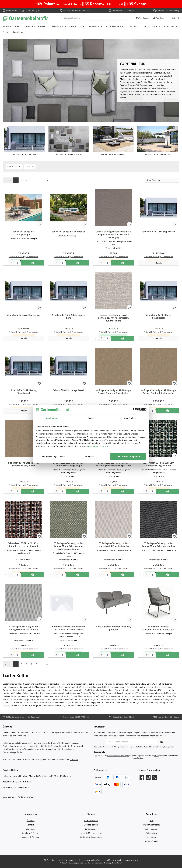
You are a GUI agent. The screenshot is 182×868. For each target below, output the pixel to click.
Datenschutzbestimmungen (118, 756)
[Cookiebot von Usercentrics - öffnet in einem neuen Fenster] (135, 410)
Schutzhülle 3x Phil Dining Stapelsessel (24, 392)
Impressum (151, 837)
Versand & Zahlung (31, 837)
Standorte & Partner (31, 833)
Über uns (31, 821)
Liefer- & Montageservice (91, 833)
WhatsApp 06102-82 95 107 (17, 787)
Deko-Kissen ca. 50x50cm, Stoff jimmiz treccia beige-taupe (69, 464)
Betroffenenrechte (152, 825)
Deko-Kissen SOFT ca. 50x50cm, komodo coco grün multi (158, 464)
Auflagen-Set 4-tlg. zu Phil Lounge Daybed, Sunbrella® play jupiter (158, 392)
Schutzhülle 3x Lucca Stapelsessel (24, 315)
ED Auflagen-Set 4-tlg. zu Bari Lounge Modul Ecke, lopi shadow (158, 545)
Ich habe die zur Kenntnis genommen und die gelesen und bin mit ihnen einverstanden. (138, 757)
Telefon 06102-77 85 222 (17, 782)
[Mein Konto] (159, 18)
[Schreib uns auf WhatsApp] (155, 777)
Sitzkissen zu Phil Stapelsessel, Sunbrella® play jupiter (24, 464)
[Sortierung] (162, 180)
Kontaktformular (25, 797)
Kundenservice (91, 829)
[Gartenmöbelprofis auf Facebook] (142, 777)
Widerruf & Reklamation (91, 837)
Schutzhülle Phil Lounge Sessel (69, 390)
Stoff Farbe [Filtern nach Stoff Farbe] (14, 166)
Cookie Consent (151, 829)
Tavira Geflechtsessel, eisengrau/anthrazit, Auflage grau (159, 628)
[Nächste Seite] (42, 180)
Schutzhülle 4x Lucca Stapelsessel (158, 232)
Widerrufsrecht (151, 841)
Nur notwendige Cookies (54, 456)
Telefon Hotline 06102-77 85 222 (76, 10)
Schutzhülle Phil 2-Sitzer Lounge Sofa (69, 316)
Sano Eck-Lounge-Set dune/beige (69, 232)
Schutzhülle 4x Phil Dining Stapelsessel (159, 316)
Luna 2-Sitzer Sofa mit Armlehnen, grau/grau (114, 628)
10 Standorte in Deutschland (123, 10)
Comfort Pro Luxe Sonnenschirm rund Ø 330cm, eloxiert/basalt (69, 628)
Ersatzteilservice (91, 825)
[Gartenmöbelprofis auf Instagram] (148, 777)
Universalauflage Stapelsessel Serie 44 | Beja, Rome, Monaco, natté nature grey (113, 234)
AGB (156, 756)
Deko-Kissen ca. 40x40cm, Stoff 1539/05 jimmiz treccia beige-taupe (114, 464)
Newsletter (30, 829)
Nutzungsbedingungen (166, 747)
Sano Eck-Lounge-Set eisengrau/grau (24, 233)
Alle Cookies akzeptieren (128, 456)
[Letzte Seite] (47, 180)
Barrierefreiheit (91, 821)
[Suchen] (125, 18)
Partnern (74, 759)
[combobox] (92, 18)
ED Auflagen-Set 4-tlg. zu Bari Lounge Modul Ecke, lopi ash (24, 628)
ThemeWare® (117, 863)
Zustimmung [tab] (52, 418)
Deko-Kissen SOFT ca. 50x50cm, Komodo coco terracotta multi (24, 545)
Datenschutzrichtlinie (146, 747)
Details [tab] (91, 418)
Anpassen (91, 456)
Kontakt (30, 825)
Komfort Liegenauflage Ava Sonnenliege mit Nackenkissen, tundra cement (113, 318)
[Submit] (162, 742)
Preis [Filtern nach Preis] (30, 166)
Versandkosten (85, 860)
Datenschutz (152, 833)
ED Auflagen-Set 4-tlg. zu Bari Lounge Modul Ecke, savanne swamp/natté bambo (69, 546)
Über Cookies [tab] (130, 418)
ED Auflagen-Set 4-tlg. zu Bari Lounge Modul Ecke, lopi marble (113, 545)
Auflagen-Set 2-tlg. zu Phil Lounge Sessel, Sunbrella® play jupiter (113, 392)
